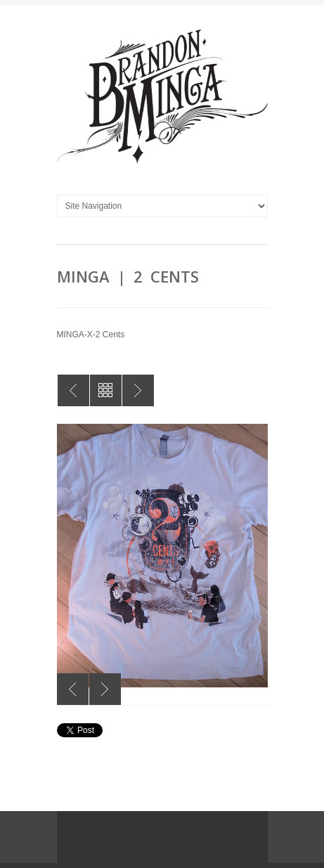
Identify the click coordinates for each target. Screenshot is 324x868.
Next (105, 689)
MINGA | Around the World (73, 390)
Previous (73, 689)
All (106, 390)
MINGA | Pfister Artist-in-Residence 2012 (138, 390)
